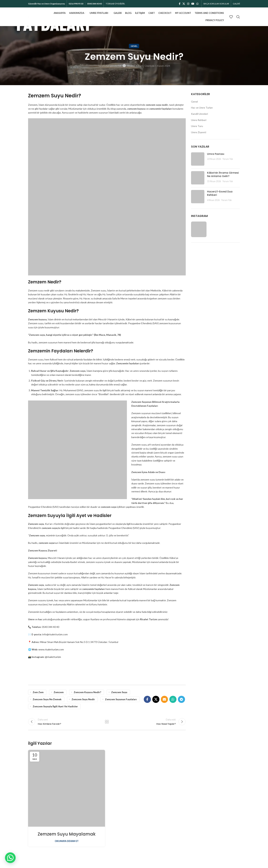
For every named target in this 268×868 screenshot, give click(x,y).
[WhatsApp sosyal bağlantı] (197, 4)
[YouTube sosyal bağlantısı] (193, 4)
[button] (10, 858)
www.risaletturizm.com (51, 649)
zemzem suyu (119, 692)
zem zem (38, 692)
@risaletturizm (53, 657)
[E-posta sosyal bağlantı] (164, 699)
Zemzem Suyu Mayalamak (67, 834)
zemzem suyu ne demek (47, 699)
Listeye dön (107, 722)
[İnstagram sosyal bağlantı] (188, 4)
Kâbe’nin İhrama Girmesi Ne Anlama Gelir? (223, 175)
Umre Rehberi (199, 120)
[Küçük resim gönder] (198, 159)
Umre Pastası (216, 154)
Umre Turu (197, 126)
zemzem (59, 692)
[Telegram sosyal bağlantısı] (181, 699)
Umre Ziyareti (199, 132)
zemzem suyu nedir (83, 699)
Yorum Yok (228, 159)
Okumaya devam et (67, 841)
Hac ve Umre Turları (202, 108)
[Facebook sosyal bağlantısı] (180, 4)
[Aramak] (238, 17)
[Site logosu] (28, 17)
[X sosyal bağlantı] (184, 4)
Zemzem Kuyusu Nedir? (87, 692)
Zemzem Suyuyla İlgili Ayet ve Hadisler (55, 706)
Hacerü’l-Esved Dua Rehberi (220, 193)
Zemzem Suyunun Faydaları (121, 699)
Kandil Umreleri (199, 114)
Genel (134, 46)
